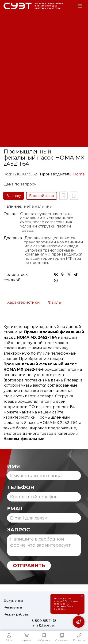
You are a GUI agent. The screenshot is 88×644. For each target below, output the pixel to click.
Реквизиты (13, 607)
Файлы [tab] (55, 302)
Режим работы (16, 614)
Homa (79, 174)
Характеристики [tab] (24, 302)
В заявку (14, 196)
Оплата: (11, 214)
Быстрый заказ (42, 196)
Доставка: (13, 238)
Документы (13, 601)
